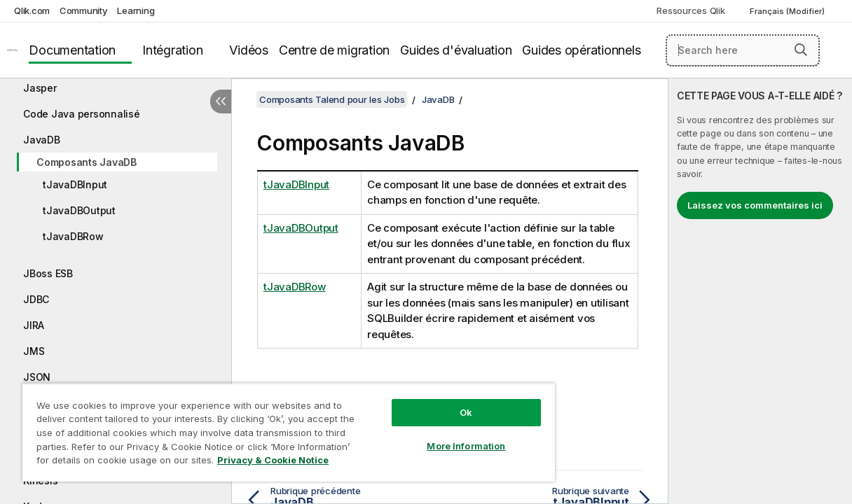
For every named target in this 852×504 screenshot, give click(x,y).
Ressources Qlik (690, 10)
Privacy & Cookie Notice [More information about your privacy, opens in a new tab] (118, 463)
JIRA (34, 325)
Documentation (72, 50)
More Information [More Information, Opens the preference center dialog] (434, 435)
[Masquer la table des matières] (221, 101)
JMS (34, 351)
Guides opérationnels (581, 50)
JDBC (36, 299)
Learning (136, 10)
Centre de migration (334, 50)
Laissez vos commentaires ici (755, 205)
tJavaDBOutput (79, 210)
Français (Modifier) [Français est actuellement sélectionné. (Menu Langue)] (788, 11)
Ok (434, 402)
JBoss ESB (48, 273)
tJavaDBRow (73, 236)
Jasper (40, 88)
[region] (269, 427)
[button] (801, 50)
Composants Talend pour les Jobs (332, 99)
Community (84, 10)
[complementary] (760, 291)
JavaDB (42, 140)
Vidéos (249, 50)
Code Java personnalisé (82, 114)
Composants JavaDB (87, 162)
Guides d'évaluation (456, 50)
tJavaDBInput (75, 184)
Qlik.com (32, 10)
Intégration (172, 50)
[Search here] (743, 50)
